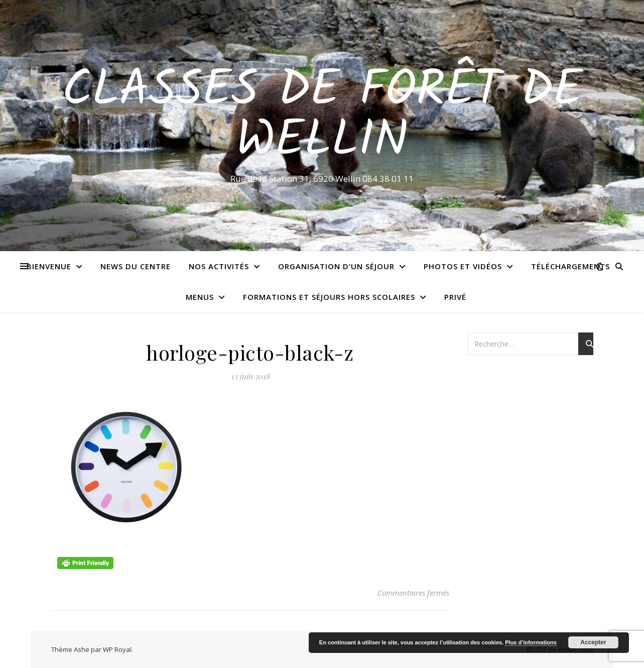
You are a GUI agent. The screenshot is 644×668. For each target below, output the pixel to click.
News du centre (136, 266)
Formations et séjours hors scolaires (329, 297)
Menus (200, 297)
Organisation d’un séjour (336, 266)
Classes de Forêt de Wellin (322, 117)
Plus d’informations (531, 642)
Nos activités (219, 266)
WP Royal (117, 649)
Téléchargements (570, 266)
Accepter (593, 642)
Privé (455, 297)
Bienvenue (49, 266)
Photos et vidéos (463, 266)
